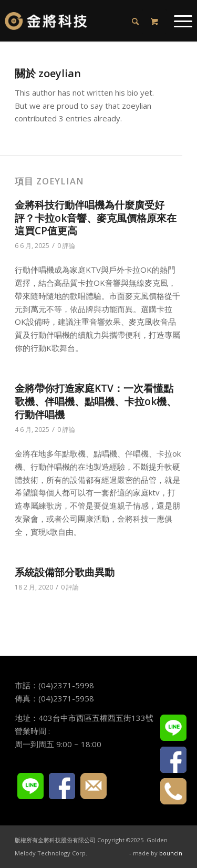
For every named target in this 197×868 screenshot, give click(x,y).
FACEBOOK (62, 786)
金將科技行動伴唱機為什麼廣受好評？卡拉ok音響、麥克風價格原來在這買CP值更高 (96, 218)
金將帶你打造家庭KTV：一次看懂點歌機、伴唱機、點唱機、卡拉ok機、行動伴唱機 (96, 401)
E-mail (94, 786)
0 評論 (66, 246)
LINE (30, 786)
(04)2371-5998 (66, 685)
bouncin (171, 853)
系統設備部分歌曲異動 (65, 572)
